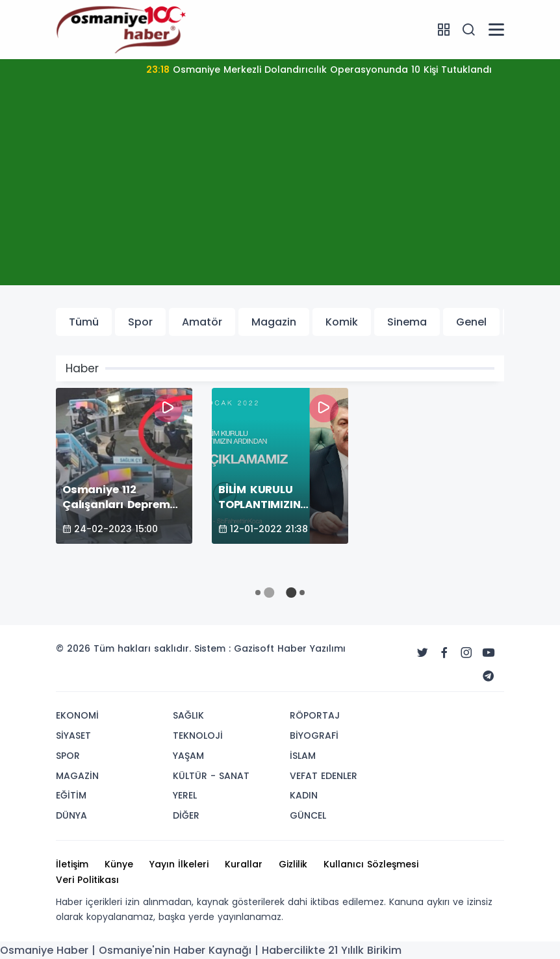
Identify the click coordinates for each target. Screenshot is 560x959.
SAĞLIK (188, 715)
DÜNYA (71, 815)
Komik (342, 322)
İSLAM (303, 756)
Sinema (407, 322)
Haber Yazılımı (312, 648)
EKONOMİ (77, 715)
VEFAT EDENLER (324, 776)
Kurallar (244, 864)
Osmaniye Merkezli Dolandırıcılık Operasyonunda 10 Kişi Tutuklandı (319, 70)
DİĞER (186, 815)
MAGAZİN (77, 776)
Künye (119, 864)
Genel (471, 322)
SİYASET (73, 735)
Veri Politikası (87, 880)
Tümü (84, 322)
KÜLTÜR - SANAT (211, 776)
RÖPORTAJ (315, 715)
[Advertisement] (280, 194)
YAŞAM (188, 756)
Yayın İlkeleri (179, 864)
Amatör (202, 322)
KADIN (304, 795)
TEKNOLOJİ (198, 735)
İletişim (72, 864)
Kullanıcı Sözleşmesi (371, 864)
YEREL (185, 795)
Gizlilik (293, 864)
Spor (140, 322)
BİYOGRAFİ (314, 735)
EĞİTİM (71, 795)
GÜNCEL (308, 815)
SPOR (68, 756)
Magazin (274, 322)
